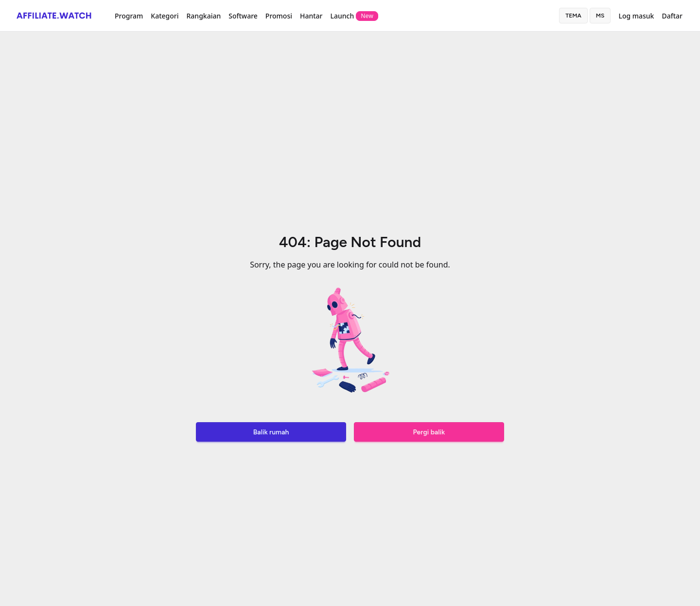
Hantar (311, 16)
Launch (354, 16)
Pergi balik (429, 432)
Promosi (279, 16)
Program (129, 16)
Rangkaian (204, 16)
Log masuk (636, 16)
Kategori (165, 16)
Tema (573, 16)
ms (600, 16)
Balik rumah (271, 432)
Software (243, 16)
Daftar (672, 16)
